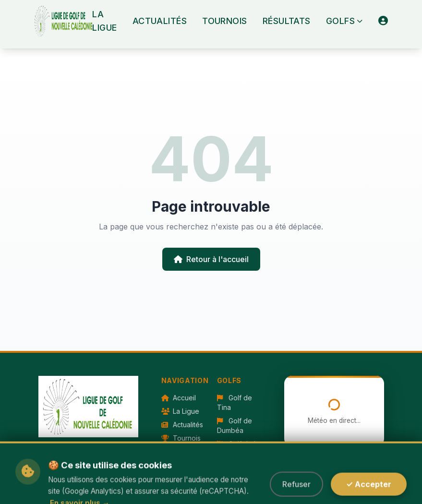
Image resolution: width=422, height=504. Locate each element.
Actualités (160, 21)
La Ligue (104, 21)
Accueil (179, 398)
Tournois (225, 21)
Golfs (344, 21)
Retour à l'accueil (211, 259)
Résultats (287, 21)
